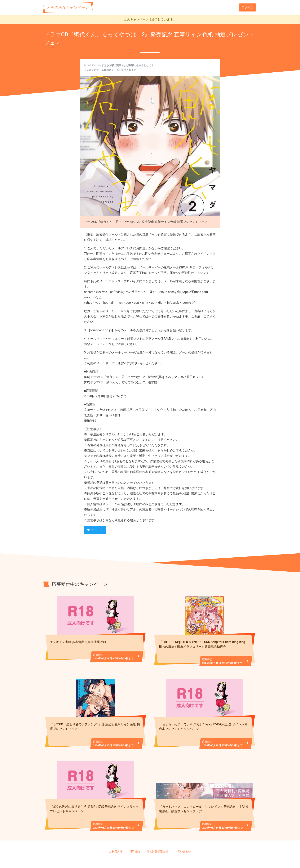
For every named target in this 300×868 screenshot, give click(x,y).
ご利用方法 (116, 839)
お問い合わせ (183, 839)
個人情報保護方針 (157, 839)
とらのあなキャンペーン (68, 7)
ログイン (248, 7)
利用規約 (135, 839)
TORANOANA (152, 859)
